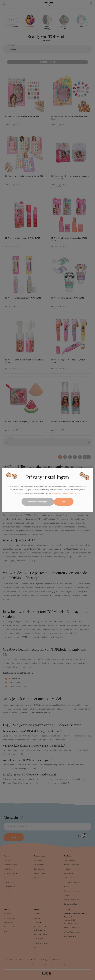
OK (64, 502)
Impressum (57, 493)
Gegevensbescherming (72, 493)
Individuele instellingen (38, 502)
